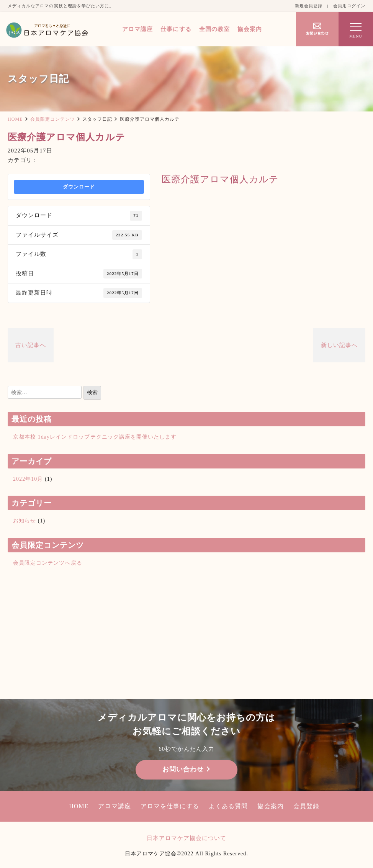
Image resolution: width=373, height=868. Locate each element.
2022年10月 (28, 479)
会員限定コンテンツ (53, 119)
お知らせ (25, 521)
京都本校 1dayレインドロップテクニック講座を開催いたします (95, 437)
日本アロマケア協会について (187, 838)
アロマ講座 (137, 29)
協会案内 (250, 29)
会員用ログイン (349, 6)
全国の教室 (214, 29)
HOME (15, 119)
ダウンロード (79, 187)
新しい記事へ (339, 345)
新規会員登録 (309, 6)
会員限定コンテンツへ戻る (48, 563)
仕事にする (176, 29)
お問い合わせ (186, 769)
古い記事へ (31, 345)
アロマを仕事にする (170, 806)
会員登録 (306, 806)
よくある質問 (228, 806)
